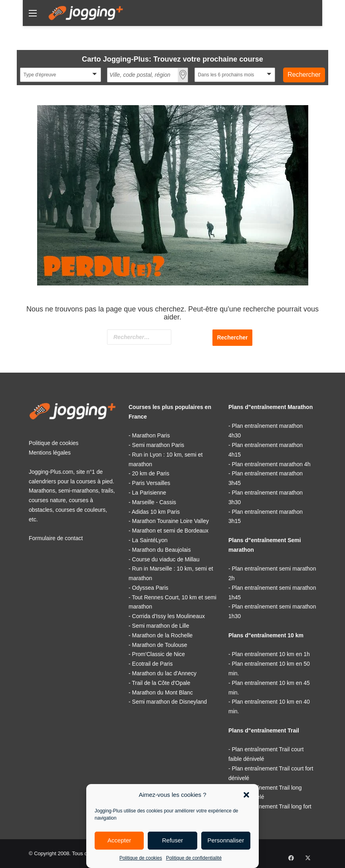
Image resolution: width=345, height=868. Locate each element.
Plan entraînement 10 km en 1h (271, 654)
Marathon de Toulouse (160, 645)
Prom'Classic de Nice (159, 654)
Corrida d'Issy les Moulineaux (169, 616)
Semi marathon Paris (158, 445)
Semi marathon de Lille (161, 626)
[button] (246, 795)
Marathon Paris (151, 435)
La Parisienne (149, 493)
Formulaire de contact (56, 538)
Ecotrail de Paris (153, 664)
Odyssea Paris (150, 588)
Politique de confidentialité (194, 858)
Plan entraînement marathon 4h (271, 464)
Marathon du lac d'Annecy (164, 673)
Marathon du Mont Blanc (163, 692)
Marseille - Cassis (154, 502)
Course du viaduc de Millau (166, 559)
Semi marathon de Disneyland (170, 702)
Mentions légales (50, 453)
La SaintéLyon (150, 540)
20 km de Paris (151, 473)
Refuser (173, 840)
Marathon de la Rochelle (163, 635)
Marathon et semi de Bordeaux (170, 531)
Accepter (119, 840)
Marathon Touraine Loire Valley (171, 521)
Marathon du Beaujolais (162, 550)
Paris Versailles (151, 483)
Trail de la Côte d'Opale (161, 683)
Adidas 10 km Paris (156, 512)
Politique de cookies (141, 858)
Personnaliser (226, 840)
